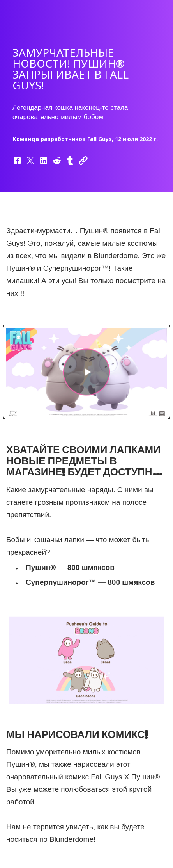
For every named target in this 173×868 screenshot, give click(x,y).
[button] (17, 164)
